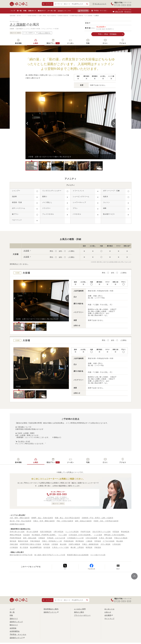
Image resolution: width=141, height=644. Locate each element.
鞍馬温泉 (89, 547)
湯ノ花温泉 (24, 547)
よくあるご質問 (80, 609)
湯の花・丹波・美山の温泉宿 (20, 521)
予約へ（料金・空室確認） (108, 34)
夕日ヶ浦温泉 (105, 544)
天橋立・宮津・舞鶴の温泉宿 (44, 521)
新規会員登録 (83, 11)
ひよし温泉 (63, 535)
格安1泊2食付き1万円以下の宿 (21, 555)
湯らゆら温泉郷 (32, 532)
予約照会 (99, 11)
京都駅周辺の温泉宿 (77, 16)
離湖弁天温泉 (23, 541)
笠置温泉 (116, 532)
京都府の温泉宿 (63, 16)
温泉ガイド (32, 11)
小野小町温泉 (58, 532)
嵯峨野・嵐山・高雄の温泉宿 (42, 518)
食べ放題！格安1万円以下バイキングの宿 (50, 555)
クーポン (52, 11)
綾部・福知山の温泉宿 (83, 521)
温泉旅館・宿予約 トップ (18, 16)
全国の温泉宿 (32, 16)
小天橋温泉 (14, 547)
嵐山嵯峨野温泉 (36, 547)
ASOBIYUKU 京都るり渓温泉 (30, 544)
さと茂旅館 (89, 16)
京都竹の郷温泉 (74, 544)
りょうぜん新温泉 (72, 532)
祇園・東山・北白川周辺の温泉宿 (67, 518)
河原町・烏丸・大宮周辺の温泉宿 (106, 521)
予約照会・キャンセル (18, 634)
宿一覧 (19, 11)
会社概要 (108, 615)
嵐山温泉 (63, 544)
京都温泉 (42, 538)
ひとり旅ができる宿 (98, 555)
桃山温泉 (120, 541)
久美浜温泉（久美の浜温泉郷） (80, 535)
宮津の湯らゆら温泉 (17, 532)
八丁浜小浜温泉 (109, 541)
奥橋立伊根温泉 (15, 535)
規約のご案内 (79, 612)
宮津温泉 (98, 541)
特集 (25, 11)
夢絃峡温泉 (125, 532)
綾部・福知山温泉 (30, 538)
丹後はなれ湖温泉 (121, 538)
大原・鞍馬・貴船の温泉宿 (20, 518)
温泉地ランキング (16, 622)
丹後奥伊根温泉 (15, 538)
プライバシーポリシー (82, 615)
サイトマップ (109, 619)
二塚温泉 (89, 541)
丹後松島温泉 (69, 541)
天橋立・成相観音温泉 (90, 544)
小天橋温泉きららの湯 (75, 538)
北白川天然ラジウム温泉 (102, 532)
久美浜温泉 (117, 544)
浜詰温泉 (26, 535)
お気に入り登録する (43, 33)
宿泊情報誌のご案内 (51, 609)
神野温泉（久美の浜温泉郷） (115, 535)
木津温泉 (46, 544)
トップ (13, 11)
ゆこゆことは (109, 609)
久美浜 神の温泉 (106, 538)
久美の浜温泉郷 (91, 538)
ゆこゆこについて (101, 4)
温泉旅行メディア (63, 11)
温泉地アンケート (50, 612)
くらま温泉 (98, 535)
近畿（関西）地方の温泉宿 (47, 16)
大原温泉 (55, 544)
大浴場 (26, 251)
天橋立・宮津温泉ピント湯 (52, 541)
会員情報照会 (15, 631)
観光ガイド (42, 11)
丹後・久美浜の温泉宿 (65, 521)
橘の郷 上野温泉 (77, 547)
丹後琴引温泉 (85, 532)
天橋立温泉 (14, 544)
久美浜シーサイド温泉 (60, 547)
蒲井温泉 (13, 541)
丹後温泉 (98, 547)
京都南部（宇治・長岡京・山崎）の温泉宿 (97, 518)
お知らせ (108, 612)
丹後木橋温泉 (35, 541)
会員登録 (13, 628)
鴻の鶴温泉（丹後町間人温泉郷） (44, 535)
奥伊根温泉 (80, 541)
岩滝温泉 (47, 547)
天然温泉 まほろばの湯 (56, 538)
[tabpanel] (71, 125)
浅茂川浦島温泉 (46, 532)
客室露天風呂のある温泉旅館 (78, 555)
